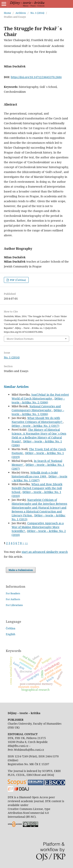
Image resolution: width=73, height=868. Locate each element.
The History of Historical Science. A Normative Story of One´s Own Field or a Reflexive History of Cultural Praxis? (39, 435)
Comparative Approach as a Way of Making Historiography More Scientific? (38, 527)
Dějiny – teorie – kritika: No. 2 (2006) (38, 400)
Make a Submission (21, 570)
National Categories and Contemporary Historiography (36, 408)
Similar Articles (16, 387)
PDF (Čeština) (18, 280)
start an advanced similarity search (45, 552)
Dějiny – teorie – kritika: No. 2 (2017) (35, 426)
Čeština (11, 628)
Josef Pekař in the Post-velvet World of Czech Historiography (40, 397)
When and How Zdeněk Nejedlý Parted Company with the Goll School (37, 488)
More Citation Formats (20, 339)
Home (7, 13)
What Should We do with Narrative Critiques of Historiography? (37, 420)
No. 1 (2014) (37, 13)
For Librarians (14, 605)
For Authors (13, 599)
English (11, 634)
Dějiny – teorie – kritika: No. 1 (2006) (38, 412)
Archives (21, 13)
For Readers (13, 593)
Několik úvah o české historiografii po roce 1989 (35, 474)
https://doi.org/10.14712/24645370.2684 (36, 77)
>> (26, 543)
